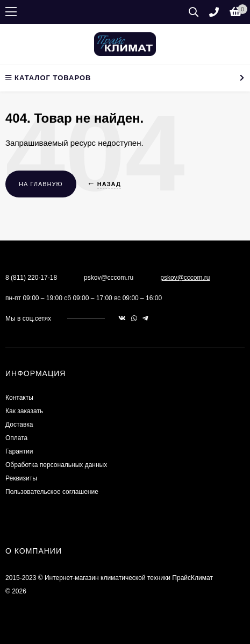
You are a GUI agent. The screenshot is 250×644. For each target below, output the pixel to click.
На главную (41, 184)
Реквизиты (21, 478)
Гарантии (19, 451)
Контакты (19, 398)
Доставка (19, 424)
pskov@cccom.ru (185, 278)
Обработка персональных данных (56, 465)
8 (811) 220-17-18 (31, 278)
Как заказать (24, 411)
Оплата (16, 438)
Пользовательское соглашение (52, 492)
